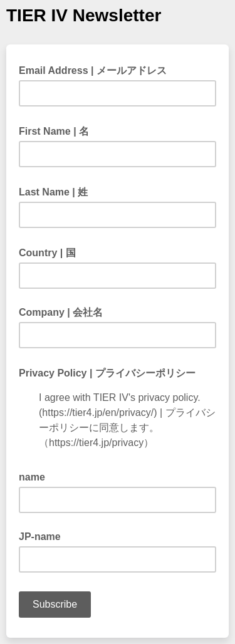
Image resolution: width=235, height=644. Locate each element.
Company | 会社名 (61, 312)
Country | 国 (51, 252)
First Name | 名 (58, 130)
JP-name (40, 537)
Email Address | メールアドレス (97, 70)
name (32, 477)
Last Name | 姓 (57, 191)
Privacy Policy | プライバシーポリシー (111, 372)
